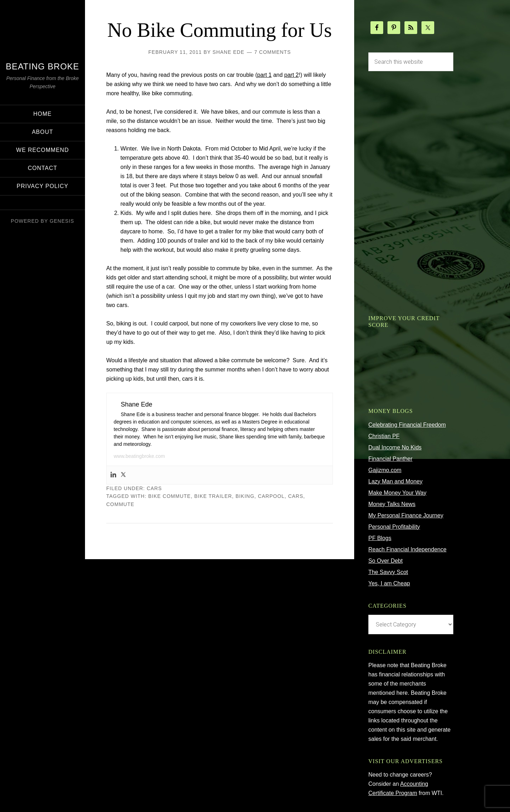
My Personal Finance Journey (406, 515)
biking (245, 522)
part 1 (264, 100)
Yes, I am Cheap (389, 583)
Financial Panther (390, 459)
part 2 (292, 100)
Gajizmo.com (385, 470)
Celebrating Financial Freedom (407, 425)
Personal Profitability (394, 527)
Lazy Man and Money (395, 481)
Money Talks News (392, 504)
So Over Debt (386, 561)
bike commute (170, 522)
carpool (271, 522)
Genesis (62, 221)
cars (296, 522)
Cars (154, 514)
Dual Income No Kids (395, 447)
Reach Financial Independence (407, 549)
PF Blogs (380, 538)
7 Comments (273, 78)
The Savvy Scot (388, 572)
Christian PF (384, 436)
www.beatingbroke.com (139, 482)
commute (120, 530)
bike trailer (213, 522)
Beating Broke (42, 66)
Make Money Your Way (397, 493)
